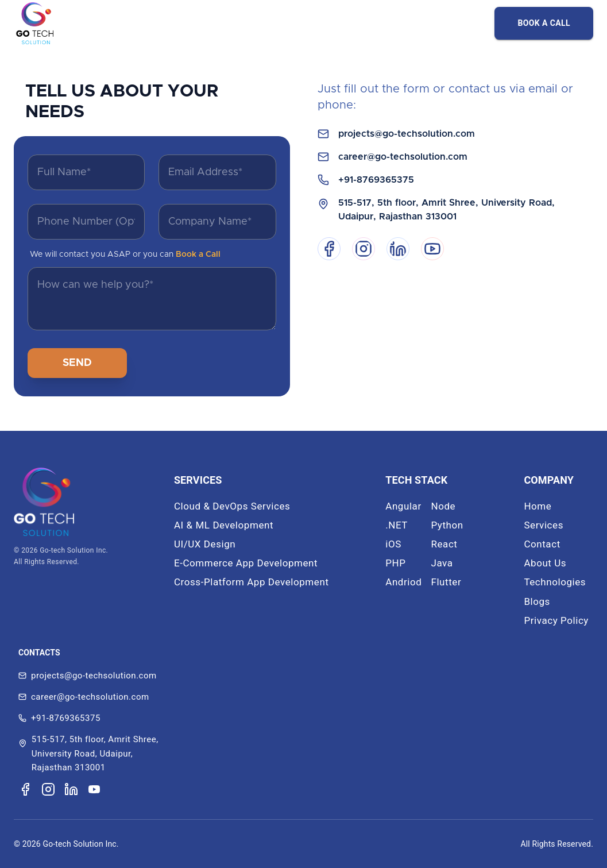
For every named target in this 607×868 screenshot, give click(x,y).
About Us (545, 563)
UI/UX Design (205, 544)
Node (443, 506)
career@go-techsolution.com (403, 157)
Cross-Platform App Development (252, 582)
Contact (542, 544)
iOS (393, 544)
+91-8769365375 (376, 180)
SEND (77, 363)
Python (447, 525)
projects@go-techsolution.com (407, 134)
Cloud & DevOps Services (232, 506)
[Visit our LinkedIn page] (71, 789)
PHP (395, 563)
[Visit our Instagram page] (48, 789)
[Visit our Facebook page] (25, 789)
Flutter (446, 582)
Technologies (555, 582)
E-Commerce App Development (246, 563)
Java (442, 563)
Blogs (537, 601)
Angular (403, 506)
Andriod (403, 582)
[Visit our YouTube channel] (94, 789)
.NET (397, 525)
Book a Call (198, 254)
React (444, 544)
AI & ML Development (224, 525)
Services (544, 525)
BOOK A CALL (544, 23)
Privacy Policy (556, 620)
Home (538, 506)
